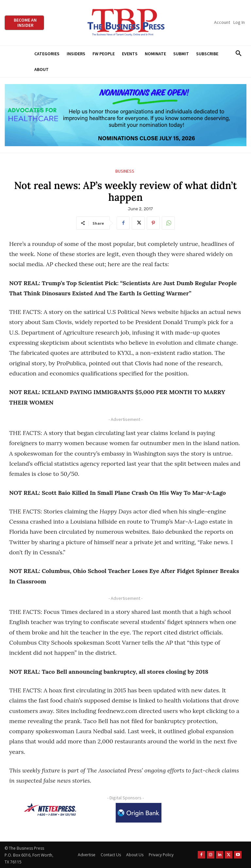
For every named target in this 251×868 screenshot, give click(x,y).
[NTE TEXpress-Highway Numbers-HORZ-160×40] (50, 809)
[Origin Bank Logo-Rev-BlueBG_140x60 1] (139, 813)
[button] (238, 54)
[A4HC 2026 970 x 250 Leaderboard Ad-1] (125, 115)
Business (125, 171)
